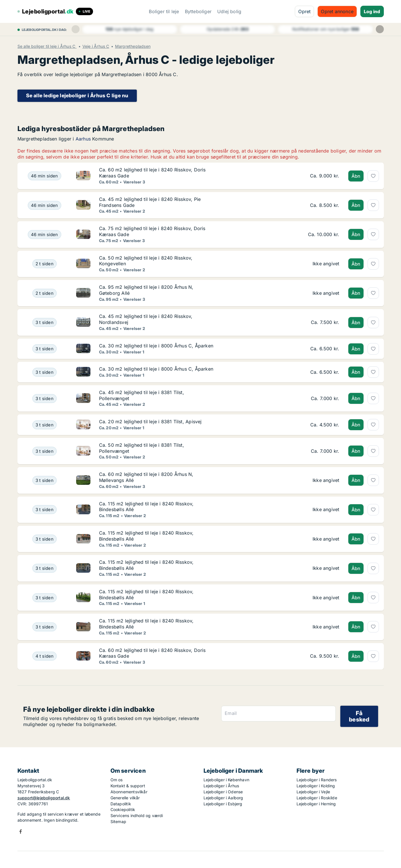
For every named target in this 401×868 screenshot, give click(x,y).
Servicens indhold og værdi (137, 815)
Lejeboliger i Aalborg (223, 798)
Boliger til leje (164, 11)
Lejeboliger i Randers (317, 780)
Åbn (356, 176)
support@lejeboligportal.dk (44, 798)
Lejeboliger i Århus (221, 786)
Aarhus (83, 139)
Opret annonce (337, 11)
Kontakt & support (128, 786)
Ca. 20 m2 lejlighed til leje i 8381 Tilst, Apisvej (150, 422)
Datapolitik (121, 804)
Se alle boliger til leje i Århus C (47, 46)
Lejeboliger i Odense (223, 792)
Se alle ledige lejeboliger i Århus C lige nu (77, 95)
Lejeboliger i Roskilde (317, 798)
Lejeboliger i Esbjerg (223, 804)
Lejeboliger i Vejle (313, 792)
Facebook (21, 832)
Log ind (372, 11)
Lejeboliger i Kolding (316, 786)
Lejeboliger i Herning (316, 804)
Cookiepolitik (123, 809)
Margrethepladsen (133, 46)
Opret (304, 11)
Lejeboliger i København (227, 780)
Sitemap (118, 821)
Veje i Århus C (96, 46)
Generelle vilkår (125, 798)
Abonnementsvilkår (129, 792)
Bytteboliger (198, 11)
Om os (117, 780)
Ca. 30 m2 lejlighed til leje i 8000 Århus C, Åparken (156, 346)
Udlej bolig (229, 11)
